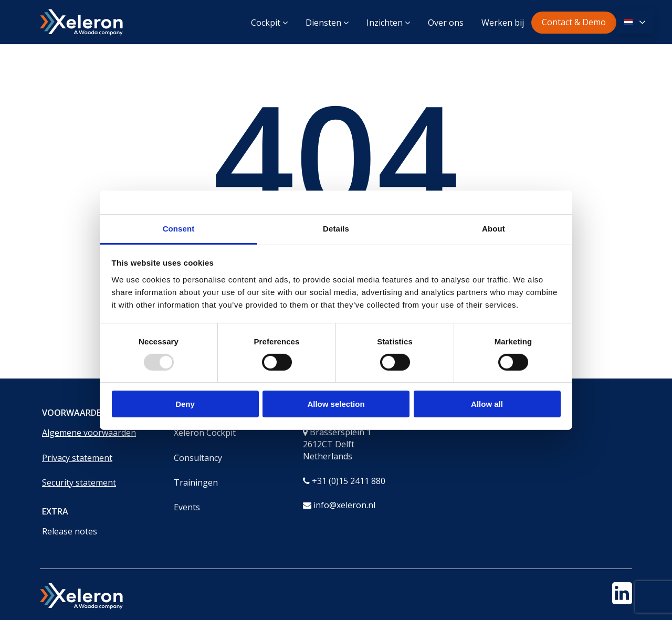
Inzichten (388, 23)
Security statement (79, 482)
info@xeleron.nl (344, 505)
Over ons (446, 23)
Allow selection (336, 404)
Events (187, 507)
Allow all (487, 404)
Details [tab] (336, 228)
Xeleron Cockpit (205, 433)
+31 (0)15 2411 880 (349, 481)
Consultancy (198, 458)
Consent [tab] (179, 228)
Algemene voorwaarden (89, 433)
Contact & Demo (574, 22)
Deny (185, 404)
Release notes (70, 531)
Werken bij (503, 23)
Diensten (327, 23)
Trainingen (196, 482)
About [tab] (493, 228)
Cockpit (269, 23)
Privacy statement (77, 458)
